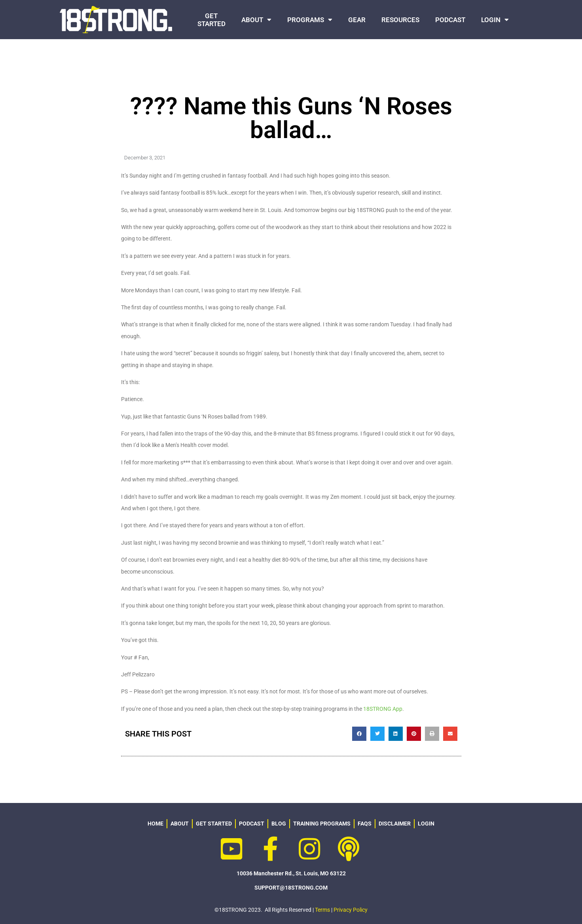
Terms (322, 910)
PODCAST (450, 20)
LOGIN (495, 20)
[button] (359, 734)
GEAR (357, 20)
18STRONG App (383, 709)
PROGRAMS (310, 20)
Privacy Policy (351, 910)
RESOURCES (400, 20)
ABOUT (256, 20)
